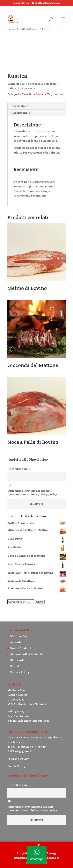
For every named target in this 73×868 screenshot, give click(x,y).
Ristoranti (17, 660)
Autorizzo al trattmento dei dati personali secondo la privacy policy (33, 492)
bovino (58, 94)
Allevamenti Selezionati (27, 654)
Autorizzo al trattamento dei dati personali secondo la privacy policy (33, 809)
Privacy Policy (20, 672)
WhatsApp (37, 855)
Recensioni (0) (21, 113)
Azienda (16, 642)
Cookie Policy (17, 766)
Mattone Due (19, 636)
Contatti (16, 666)
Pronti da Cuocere (28, 29)
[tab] (37, 106)
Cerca (40, 602)
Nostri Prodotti (21, 648)
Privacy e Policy (18, 759)
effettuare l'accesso (33, 191)
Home (11, 29)
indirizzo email (19, 469)
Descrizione (20, 106)
